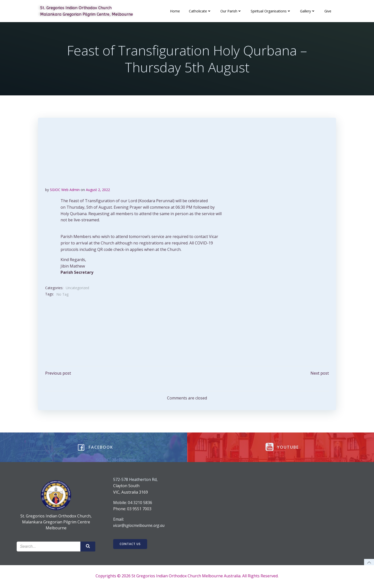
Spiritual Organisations (271, 11)
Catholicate (200, 11)
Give (328, 11)
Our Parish (231, 11)
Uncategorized (78, 288)
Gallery (308, 11)
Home (175, 11)
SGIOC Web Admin (65, 190)
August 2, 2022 (98, 190)
